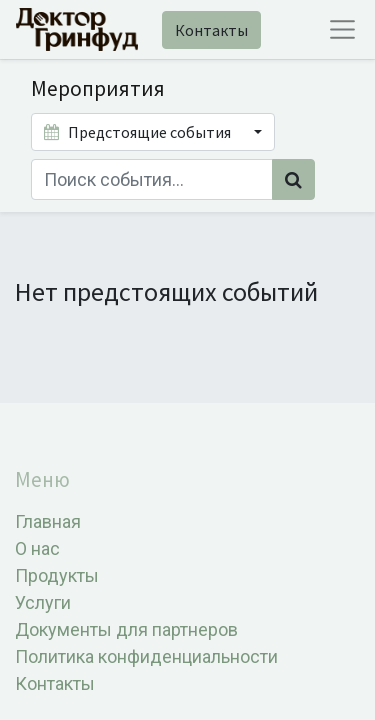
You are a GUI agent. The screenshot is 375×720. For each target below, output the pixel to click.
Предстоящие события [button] (139, 132)
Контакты (211, 30)
